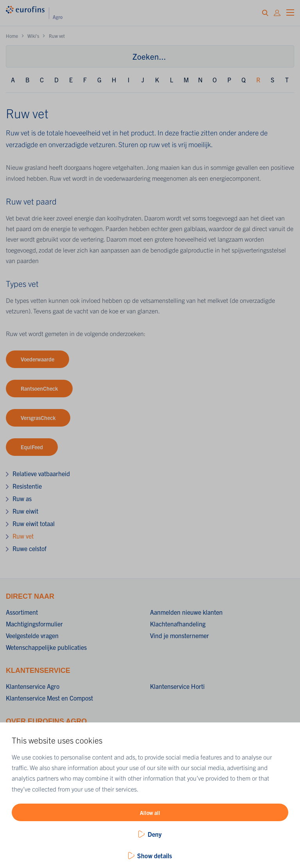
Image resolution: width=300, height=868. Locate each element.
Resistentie (27, 486)
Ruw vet (23, 536)
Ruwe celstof (29, 548)
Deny (155, 834)
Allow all (150, 813)
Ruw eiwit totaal (34, 523)
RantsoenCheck (39, 388)
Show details (154, 856)
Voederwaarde (37, 359)
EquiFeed (32, 447)
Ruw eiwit (25, 511)
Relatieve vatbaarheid (41, 473)
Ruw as (22, 498)
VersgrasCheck (38, 418)
